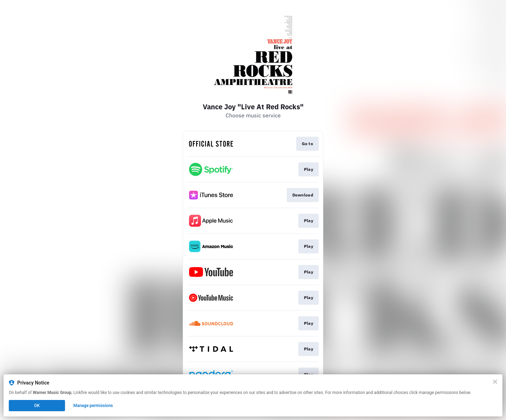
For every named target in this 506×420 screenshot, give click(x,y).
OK (37, 406)
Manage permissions (93, 406)
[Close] (495, 382)
